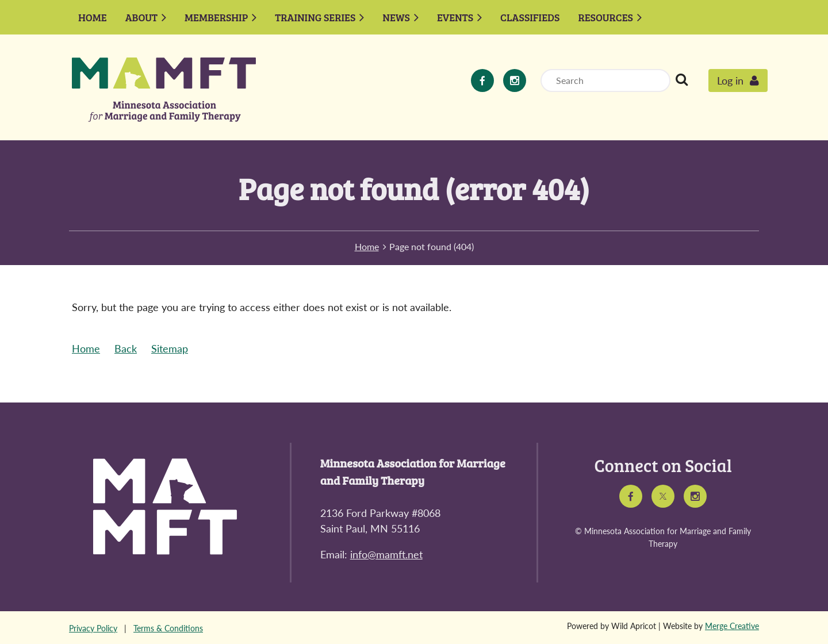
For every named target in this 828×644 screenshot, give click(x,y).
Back (126, 348)
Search (681, 79)
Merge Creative (732, 626)
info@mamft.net (386, 554)
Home (367, 246)
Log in (730, 80)
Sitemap (170, 348)
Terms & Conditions (168, 628)
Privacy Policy (93, 628)
